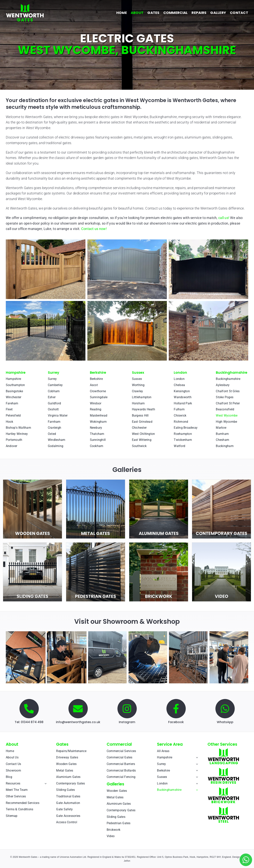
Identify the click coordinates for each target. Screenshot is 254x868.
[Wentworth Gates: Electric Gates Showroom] (127, 633)
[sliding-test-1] (32, 544)
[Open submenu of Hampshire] (196, 757)
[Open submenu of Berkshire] (196, 771)
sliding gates (222, 137)
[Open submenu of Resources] (45, 783)
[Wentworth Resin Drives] (223, 769)
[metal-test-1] (96, 481)
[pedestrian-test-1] (96, 544)
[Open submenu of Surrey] (196, 764)
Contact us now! (94, 229)
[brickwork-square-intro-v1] (159, 544)
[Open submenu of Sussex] (196, 777)
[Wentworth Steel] (223, 808)
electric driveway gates (76, 137)
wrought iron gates (168, 137)
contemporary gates (22, 143)
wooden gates (121, 137)
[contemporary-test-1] (222, 481)
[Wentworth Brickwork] (223, 789)
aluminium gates (198, 137)
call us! (224, 218)
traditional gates (58, 143)
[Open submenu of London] (196, 783)
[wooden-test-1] (32, 481)
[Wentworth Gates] (25, 5)
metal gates (143, 137)
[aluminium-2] (159, 481)
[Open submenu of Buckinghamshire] (196, 790)
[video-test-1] (222, 544)
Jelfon (127, 861)
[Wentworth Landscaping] (223, 750)
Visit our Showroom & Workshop (127, 621)
